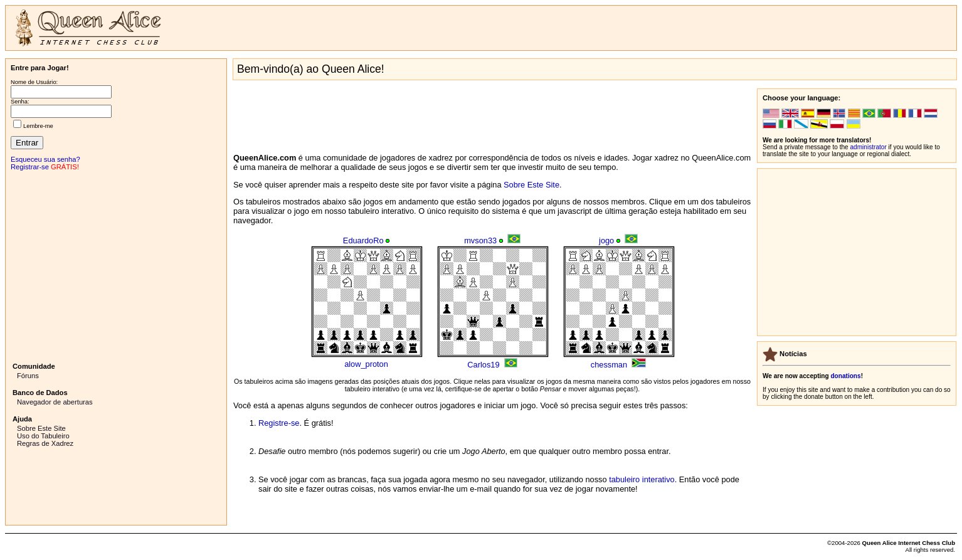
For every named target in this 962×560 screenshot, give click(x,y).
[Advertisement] (116, 265)
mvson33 (480, 240)
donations (845, 376)
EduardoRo (363, 240)
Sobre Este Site (41, 428)
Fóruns (28, 376)
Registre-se (279, 423)
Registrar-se (30, 167)
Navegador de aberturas (55, 402)
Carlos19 (483, 365)
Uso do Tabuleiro (43, 436)
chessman (609, 365)
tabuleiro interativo (642, 479)
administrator (869, 147)
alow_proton (366, 364)
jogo (606, 240)
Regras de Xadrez (45, 443)
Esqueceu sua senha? (45, 159)
